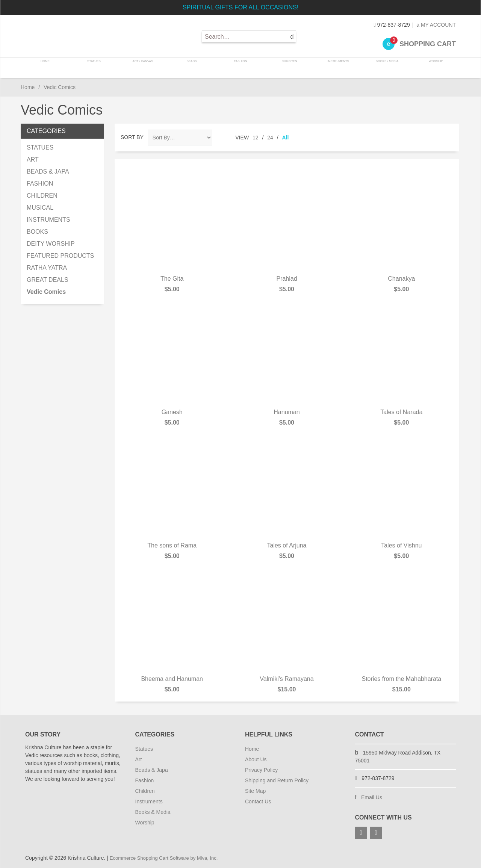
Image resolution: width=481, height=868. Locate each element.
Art (139, 759)
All (286, 138)
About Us (256, 759)
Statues (144, 749)
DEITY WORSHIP (51, 244)
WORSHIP (432, 67)
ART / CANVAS (144, 67)
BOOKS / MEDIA (384, 67)
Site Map (255, 791)
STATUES (96, 67)
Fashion (145, 780)
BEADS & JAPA (48, 172)
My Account (436, 25)
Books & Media (153, 812)
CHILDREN (288, 67)
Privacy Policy (261, 770)
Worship (145, 823)
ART (33, 160)
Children (145, 791)
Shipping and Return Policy (277, 780)
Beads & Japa (152, 770)
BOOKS (37, 232)
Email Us (372, 797)
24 (270, 138)
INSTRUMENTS (336, 67)
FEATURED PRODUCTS (60, 256)
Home (48, 67)
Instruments (149, 801)
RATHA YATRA (47, 268)
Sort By (132, 137)
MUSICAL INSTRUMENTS (48, 214)
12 (256, 138)
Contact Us (258, 801)
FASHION (240, 67)
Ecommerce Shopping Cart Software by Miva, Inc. (168, 858)
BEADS (192, 67)
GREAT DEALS (48, 280)
